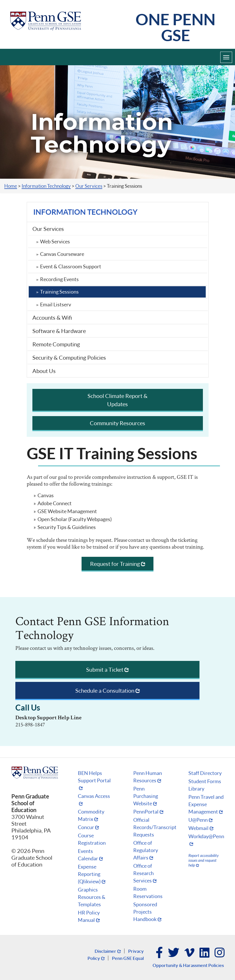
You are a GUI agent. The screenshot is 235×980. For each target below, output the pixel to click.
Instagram (220, 953)
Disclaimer (105, 951)
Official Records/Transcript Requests (155, 827)
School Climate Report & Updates (117, 400)
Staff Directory (205, 773)
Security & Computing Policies (69, 357)
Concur (86, 827)
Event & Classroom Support (71, 266)
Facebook (160, 953)
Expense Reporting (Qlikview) (89, 874)
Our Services (89, 186)
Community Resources (117, 423)
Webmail (198, 828)
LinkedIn (205, 953)
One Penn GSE (175, 27)
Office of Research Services (144, 873)
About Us (44, 371)
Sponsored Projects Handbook (145, 912)
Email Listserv (56, 304)
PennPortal (146, 812)
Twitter (174, 953)
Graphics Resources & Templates (92, 897)
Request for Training (115, 564)
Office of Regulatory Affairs (146, 850)
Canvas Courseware (62, 254)
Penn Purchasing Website (146, 796)
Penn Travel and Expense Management (206, 804)
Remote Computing (56, 344)
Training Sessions (59, 292)
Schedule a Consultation (105, 690)
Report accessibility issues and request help (204, 860)
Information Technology (46, 186)
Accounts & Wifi (52, 317)
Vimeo (190, 953)
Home (11, 186)
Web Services (55, 241)
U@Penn (198, 820)
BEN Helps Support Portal (94, 777)
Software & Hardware (59, 331)
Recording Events (59, 279)
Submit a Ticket (105, 669)
